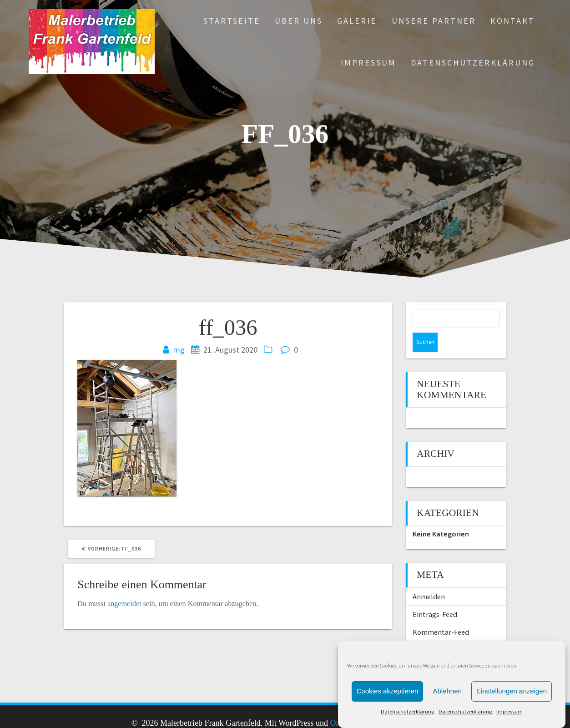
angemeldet (124, 604)
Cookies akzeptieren (388, 691)
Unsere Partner (434, 21)
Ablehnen (447, 691)
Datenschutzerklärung (407, 711)
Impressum (509, 711)
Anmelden (429, 577)
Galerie (357, 21)
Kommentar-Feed (441, 613)
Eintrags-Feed (435, 595)
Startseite (232, 21)
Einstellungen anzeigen (512, 691)
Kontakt (513, 21)
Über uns (299, 21)
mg (179, 350)
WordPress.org (436, 631)
